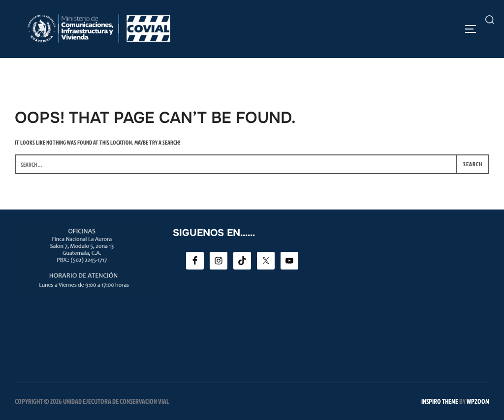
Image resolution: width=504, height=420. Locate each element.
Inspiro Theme (440, 401)
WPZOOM (478, 401)
